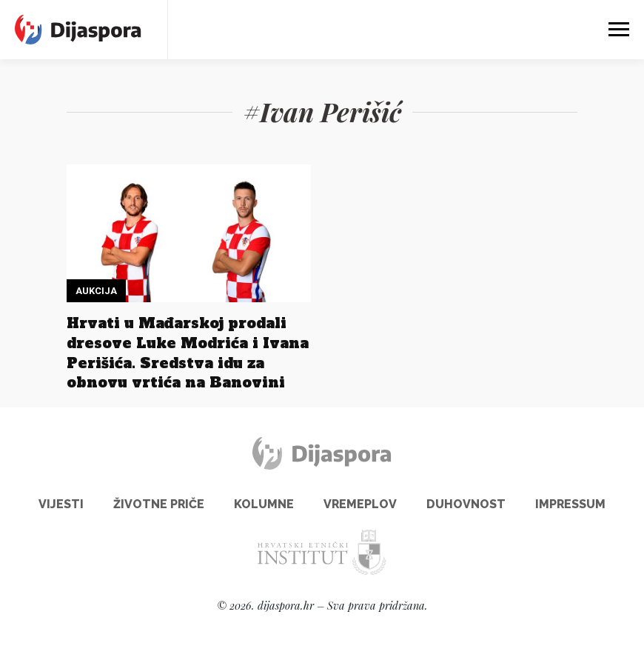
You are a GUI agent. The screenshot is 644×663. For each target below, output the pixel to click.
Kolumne (264, 504)
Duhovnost (466, 504)
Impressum (570, 504)
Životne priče (159, 504)
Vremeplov (360, 504)
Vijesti (61, 504)
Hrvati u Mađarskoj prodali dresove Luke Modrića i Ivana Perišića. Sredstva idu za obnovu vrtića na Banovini (188, 353)
